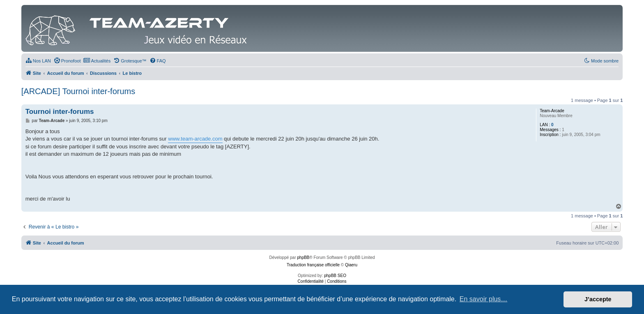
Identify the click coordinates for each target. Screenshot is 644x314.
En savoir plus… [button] (484, 299)
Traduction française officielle (313, 265)
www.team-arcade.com (195, 139)
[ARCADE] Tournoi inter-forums (78, 91)
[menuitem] (38, 61)
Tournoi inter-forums (60, 112)
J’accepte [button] (598, 299)
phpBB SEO (335, 276)
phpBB (303, 257)
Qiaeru (351, 265)
